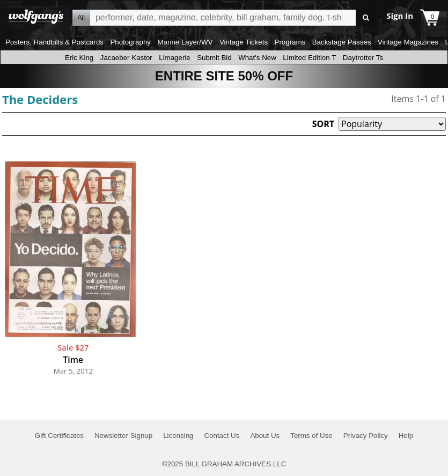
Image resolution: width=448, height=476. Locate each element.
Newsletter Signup (123, 436)
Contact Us (222, 436)
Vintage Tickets (244, 42)
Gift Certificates (59, 436)
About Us (265, 436)
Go (366, 18)
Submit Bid (214, 58)
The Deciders (40, 99)
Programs (290, 42)
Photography (130, 42)
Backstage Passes (342, 42)
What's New (257, 58)
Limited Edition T (309, 58)
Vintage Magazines (408, 42)
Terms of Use (311, 436)
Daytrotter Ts (363, 58)
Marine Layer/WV (185, 42)
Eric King (79, 58)
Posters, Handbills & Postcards (54, 42)
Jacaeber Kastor (126, 58)
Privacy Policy (366, 436)
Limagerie (175, 58)
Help (406, 436)
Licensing (178, 436)
